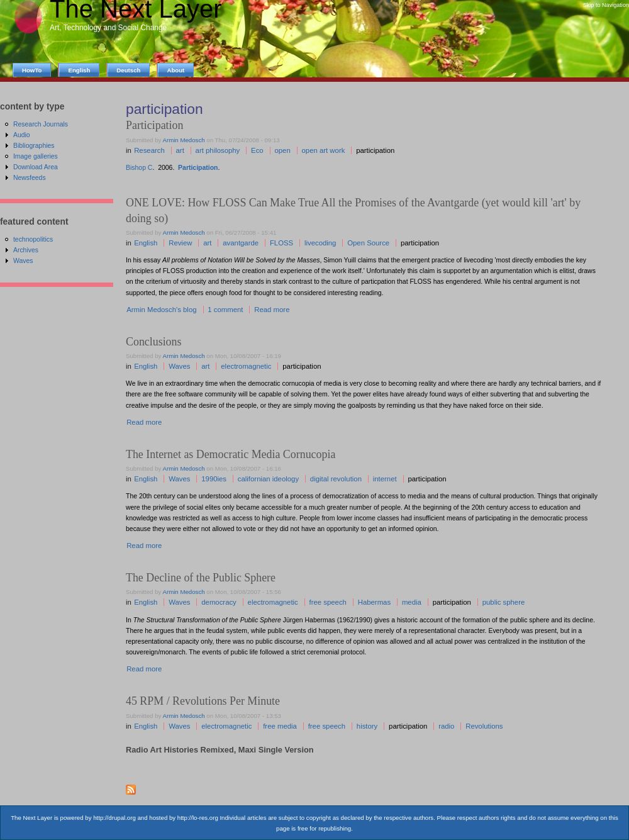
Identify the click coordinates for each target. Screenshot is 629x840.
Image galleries (36, 156)
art (180, 150)
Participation (198, 168)
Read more (272, 310)
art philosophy (218, 150)
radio (446, 726)
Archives (26, 250)
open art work (324, 150)
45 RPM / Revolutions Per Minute (203, 701)
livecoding (320, 243)
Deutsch (128, 70)
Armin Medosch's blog (161, 310)
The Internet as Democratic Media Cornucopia (231, 454)
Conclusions (153, 342)
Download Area (36, 167)
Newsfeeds (30, 178)
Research (149, 150)
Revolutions (484, 726)
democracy (219, 602)
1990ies (214, 479)
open (282, 150)
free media (280, 726)
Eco (257, 150)
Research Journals (41, 124)
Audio (22, 135)
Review (180, 243)
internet (385, 479)
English (146, 243)
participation (375, 150)
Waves (179, 366)
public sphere (504, 602)
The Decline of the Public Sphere (201, 578)
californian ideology (268, 479)
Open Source (368, 243)
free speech (328, 602)
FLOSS (281, 243)
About (175, 70)
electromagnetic (246, 366)
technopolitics (33, 239)
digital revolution (336, 479)
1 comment (225, 310)
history (367, 726)
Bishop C (139, 168)
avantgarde (241, 243)
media (412, 602)
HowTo (32, 70)
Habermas (374, 602)
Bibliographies (34, 146)
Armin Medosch (184, 140)
